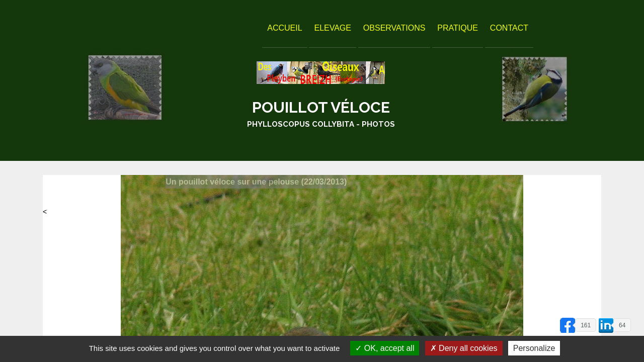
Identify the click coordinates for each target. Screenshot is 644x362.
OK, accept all (385, 348)
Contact (509, 28)
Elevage (333, 28)
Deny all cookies (464, 348)
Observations (394, 28)
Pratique (458, 28)
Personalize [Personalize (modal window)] (534, 348)
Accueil (285, 28)
